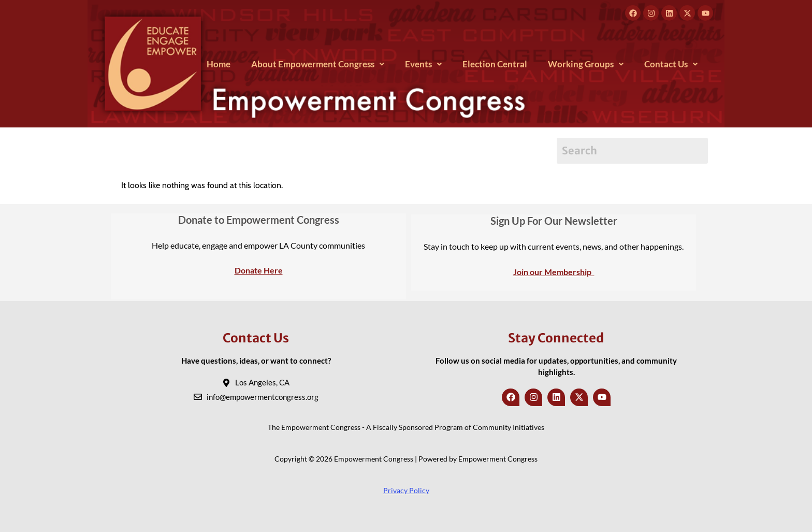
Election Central (495, 64)
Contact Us (671, 64)
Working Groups (586, 64)
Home (219, 64)
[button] (318, 64)
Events (423, 64)
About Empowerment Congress (318, 64)
